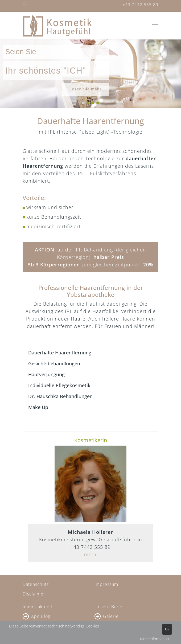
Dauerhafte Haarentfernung (60, 353)
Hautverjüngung (46, 374)
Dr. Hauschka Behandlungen (60, 396)
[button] (83, 103)
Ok (167, 629)
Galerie (111, 616)
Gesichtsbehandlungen (54, 363)
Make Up (38, 407)
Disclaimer (34, 594)
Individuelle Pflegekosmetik (59, 385)
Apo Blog (41, 616)
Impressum (106, 584)
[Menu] (155, 23)
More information (154, 639)
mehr (90, 554)
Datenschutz (36, 584)
